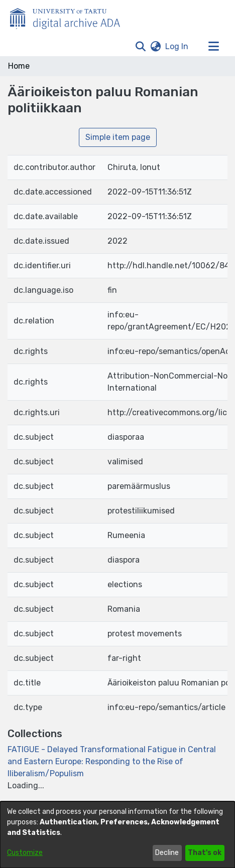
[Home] (70, 17)
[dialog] (117, 835)
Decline (167, 853)
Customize (25, 853)
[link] (112, 761)
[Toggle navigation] (213, 47)
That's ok (205, 853)
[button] (140, 47)
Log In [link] (177, 46)
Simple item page (118, 137)
